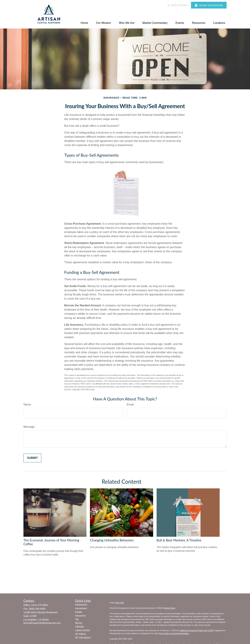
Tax (77, 619)
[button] (84, 23)
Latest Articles (83, 630)
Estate (79, 612)
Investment (81, 608)
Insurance (80, 616)
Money (79, 623)
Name (27, 404)
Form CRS (119, 603)
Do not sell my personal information (174, 633)
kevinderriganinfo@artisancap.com (42, 623)
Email (130, 404)
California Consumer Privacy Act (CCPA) (197, 630)
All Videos (81, 634)
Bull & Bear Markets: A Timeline (179, 540)
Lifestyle (80, 627)
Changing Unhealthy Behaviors (112, 540)
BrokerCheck (170, 608)
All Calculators (83, 638)
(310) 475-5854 (177, 5)
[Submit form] (32, 458)
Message (29, 427)
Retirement (81, 605)
